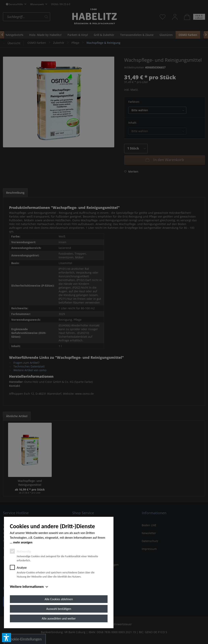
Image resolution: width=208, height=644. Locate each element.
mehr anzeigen (23, 542)
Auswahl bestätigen (59, 609)
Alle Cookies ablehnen (59, 599)
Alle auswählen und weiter (59, 618)
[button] (7, 637)
